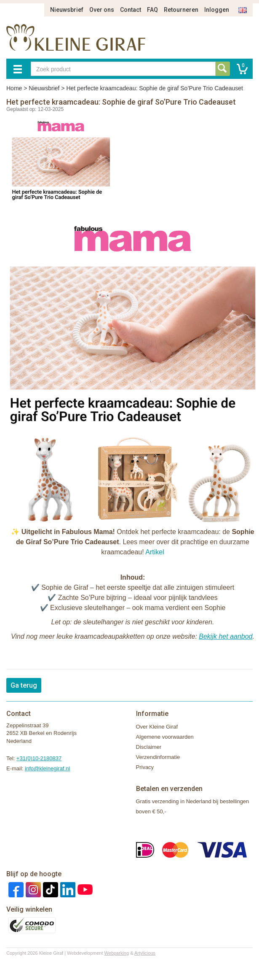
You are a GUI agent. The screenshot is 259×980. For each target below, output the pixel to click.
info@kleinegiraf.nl (47, 768)
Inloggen (217, 10)
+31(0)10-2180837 (39, 758)
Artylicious (145, 953)
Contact (131, 10)
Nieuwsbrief (67, 10)
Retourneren (181, 10)
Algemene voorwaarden (165, 737)
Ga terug (24, 685)
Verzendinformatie (158, 757)
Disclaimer (149, 747)
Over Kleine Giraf (157, 727)
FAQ (152, 10)
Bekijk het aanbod (226, 636)
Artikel (155, 552)
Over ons (102, 10)
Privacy (145, 767)
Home (14, 88)
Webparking (117, 953)
